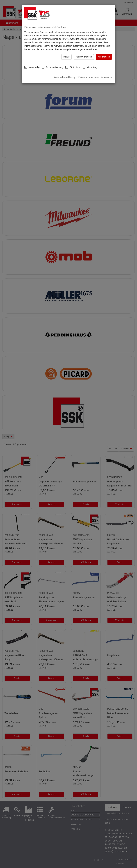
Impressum (106, 77)
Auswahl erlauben (84, 57)
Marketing (90, 67)
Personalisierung (53, 67)
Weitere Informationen (88, 77)
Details (66, 57)
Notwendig (32, 67)
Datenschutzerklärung (65, 77)
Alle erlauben (104, 57)
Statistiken (73, 67)
